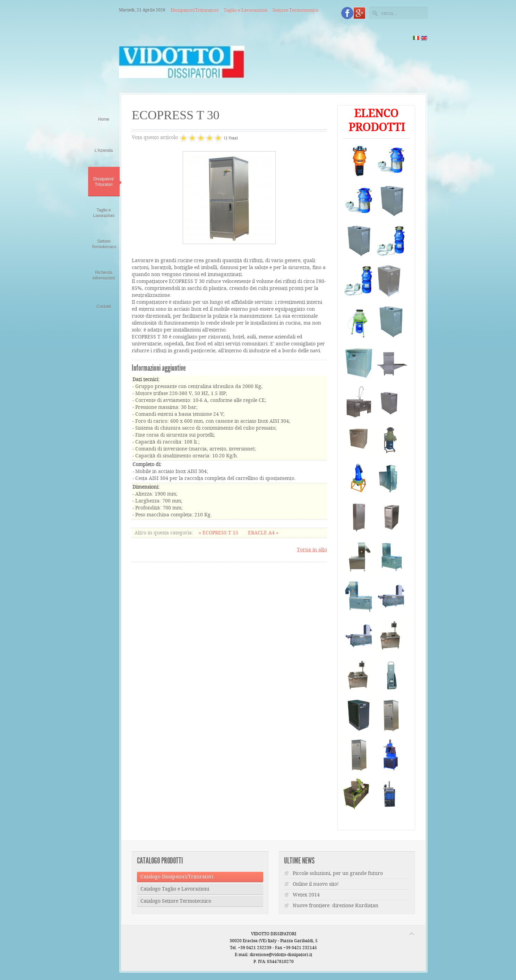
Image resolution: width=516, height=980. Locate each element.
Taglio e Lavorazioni (246, 10)
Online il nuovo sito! (316, 884)
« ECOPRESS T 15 (219, 533)
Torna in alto (312, 550)
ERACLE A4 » (263, 533)
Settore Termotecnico (296, 10)
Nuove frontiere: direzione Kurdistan (336, 906)
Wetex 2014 (306, 895)
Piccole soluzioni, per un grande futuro (338, 874)
